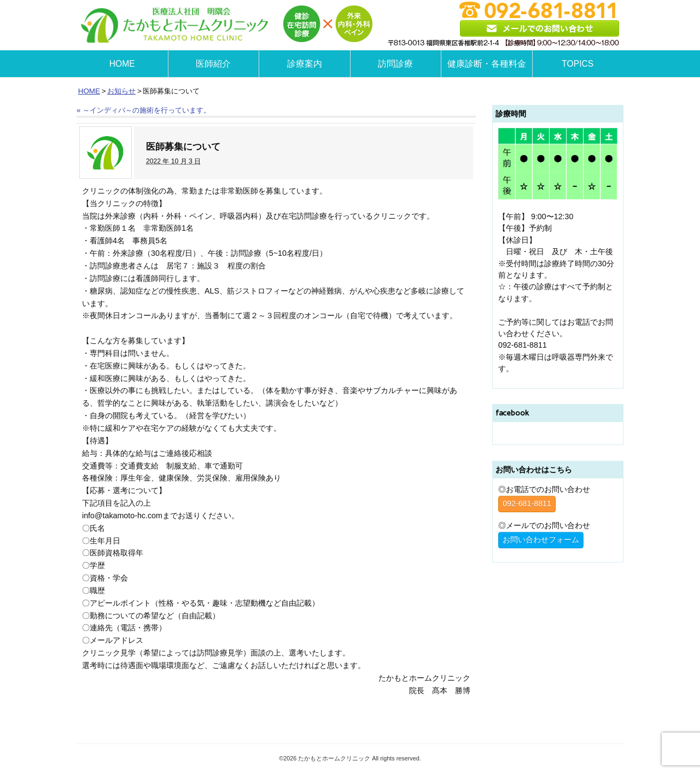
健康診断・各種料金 (487, 64)
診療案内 (305, 64)
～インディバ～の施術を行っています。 (144, 110)
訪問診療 (395, 64)
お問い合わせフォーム (541, 540)
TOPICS (577, 64)
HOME (122, 64)
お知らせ (121, 91)
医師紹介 (213, 64)
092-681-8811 (527, 503)
